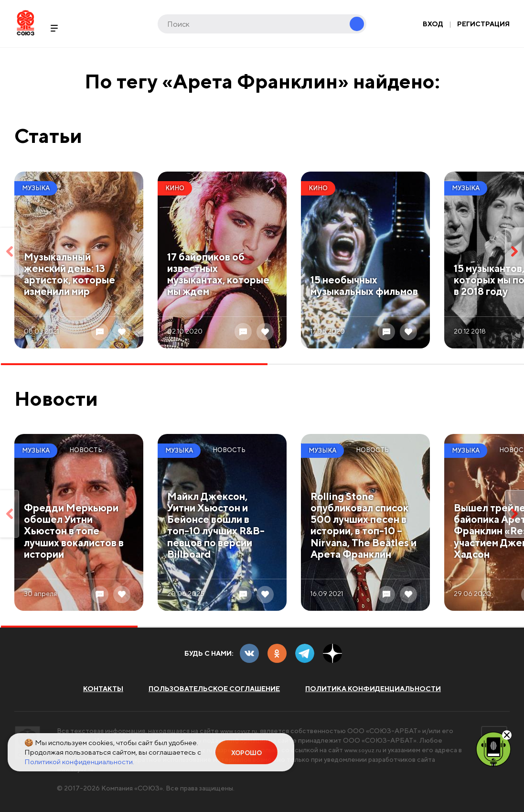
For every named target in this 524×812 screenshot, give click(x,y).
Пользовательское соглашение (214, 689)
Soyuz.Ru (26, 23)
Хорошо (246, 753)
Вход (433, 24)
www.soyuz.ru (241, 731)
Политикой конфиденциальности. (79, 762)
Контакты (103, 689)
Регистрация (483, 24)
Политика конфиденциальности (373, 689)
